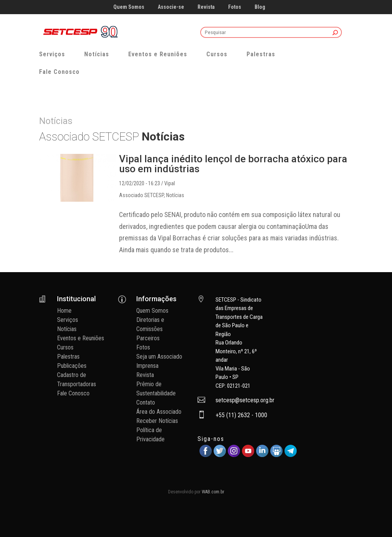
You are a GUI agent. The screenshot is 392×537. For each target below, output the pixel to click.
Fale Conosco (59, 72)
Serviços (52, 54)
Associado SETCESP (141, 195)
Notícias (97, 54)
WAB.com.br (213, 492)
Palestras (261, 54)
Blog (260, 7)
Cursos (217, 54)
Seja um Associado (159, 357)
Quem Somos (129, 7)
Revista (206, 7)
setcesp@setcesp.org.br (245, 400)
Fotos (235, 7)
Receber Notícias (157, 421)
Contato (146, 402)
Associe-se (171, 7)
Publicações (72, 366)
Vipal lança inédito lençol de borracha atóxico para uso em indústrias (233, 164)
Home (64, 311)
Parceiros (148, 338)
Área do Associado (159, 412)
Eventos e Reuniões (158, 54)
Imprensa (147, 366)
